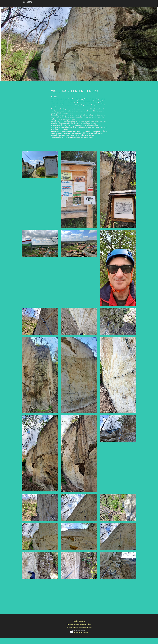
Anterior (75, 621)
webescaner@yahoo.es (79, 632)
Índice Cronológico (73, 624)
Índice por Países (85, 624)
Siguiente (82, 621)
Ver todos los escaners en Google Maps (79, 627)
